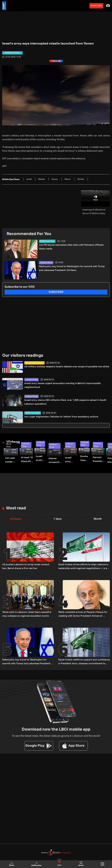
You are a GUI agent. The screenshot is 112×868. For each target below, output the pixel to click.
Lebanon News (46, 263)
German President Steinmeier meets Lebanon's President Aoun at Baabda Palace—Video (99, 460)
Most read (16, 508)
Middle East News (47, 241)
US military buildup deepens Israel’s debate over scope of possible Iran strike (67, 367)
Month (98, 519)
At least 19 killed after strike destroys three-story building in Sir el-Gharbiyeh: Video (27, 460)
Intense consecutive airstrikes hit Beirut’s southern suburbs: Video (55, 461)
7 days (58, 519)
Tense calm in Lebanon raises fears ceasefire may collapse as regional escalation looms (27, 614)
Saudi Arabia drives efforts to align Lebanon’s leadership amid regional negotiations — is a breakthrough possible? (83, 567)
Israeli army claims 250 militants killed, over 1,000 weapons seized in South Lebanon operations (65, 402)
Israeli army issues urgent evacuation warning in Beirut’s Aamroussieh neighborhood (62, 385)
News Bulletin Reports (34, 363)
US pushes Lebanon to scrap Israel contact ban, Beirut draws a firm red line (26, 567)
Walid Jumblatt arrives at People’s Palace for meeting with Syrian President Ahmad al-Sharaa (83, 614)
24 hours (16, 519)
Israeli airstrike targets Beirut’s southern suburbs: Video (41, 459)
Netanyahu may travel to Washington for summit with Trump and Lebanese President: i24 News (72, 268)
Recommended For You (29, 234)
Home (12, 864)
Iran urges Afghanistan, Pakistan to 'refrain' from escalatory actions (61, 417)
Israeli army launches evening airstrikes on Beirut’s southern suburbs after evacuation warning (71, 460)
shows (81, 864)
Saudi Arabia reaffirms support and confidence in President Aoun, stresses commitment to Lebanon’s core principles (84, 662)
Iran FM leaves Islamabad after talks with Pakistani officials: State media (71, 247)
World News (9, 445)
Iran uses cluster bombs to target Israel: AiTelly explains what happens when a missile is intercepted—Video (12, 460)
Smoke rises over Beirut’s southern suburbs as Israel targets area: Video (85, 459)
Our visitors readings (23, 356)
